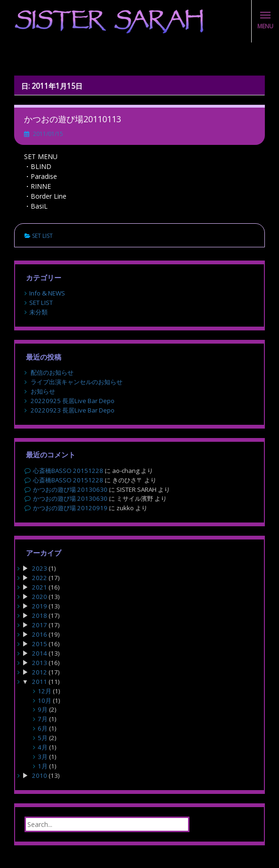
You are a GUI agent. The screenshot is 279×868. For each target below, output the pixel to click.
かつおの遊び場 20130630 (70, 489)
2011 (40, 682)
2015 (40, 644)
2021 (40, 587)
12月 (45, 691)
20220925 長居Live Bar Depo (73, 401)
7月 (43, 719)
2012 (40, 672)
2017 (40, 625)
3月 (43, 757)
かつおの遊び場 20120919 (70, 508)
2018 (40, 615)
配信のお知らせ (52, 372)
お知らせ (43, 391)
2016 (40, 634)
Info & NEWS (47, 293)
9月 (43, 709)
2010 (40, 775)
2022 (40, 578)
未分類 (38, 312)
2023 (40, 568)
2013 (40, 663)
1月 (43, 766)
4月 (43, 747)
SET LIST (42, 236)
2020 (40, 597)
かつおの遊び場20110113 (73, 119)
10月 (45, 700)
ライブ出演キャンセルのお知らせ (77, 382)
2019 (40, 606)
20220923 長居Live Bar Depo (73, 410)
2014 (40, 653)
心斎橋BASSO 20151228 (68, 471)
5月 (43, 738)
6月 (43, 728)
